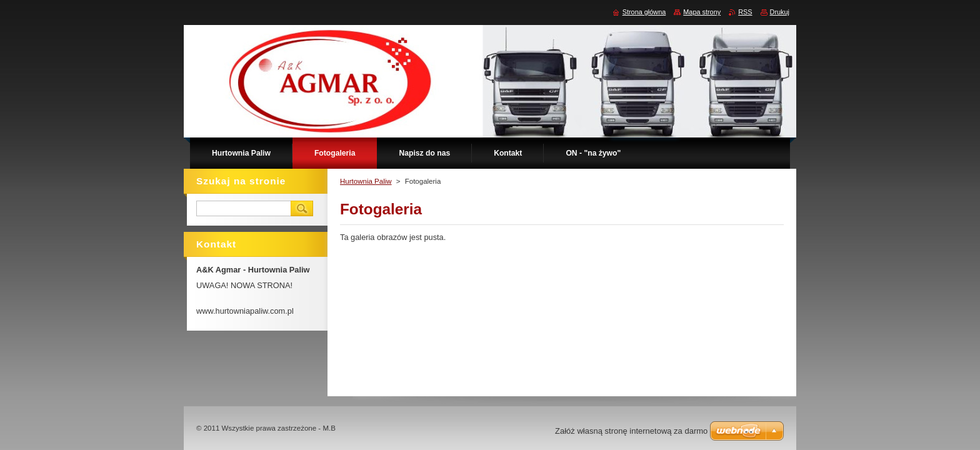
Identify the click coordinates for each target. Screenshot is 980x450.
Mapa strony (702, 12)
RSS (745, 12)
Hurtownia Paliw (366, 181)
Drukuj (780, 12)
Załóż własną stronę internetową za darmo (631, 431)
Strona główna (644, 12)
